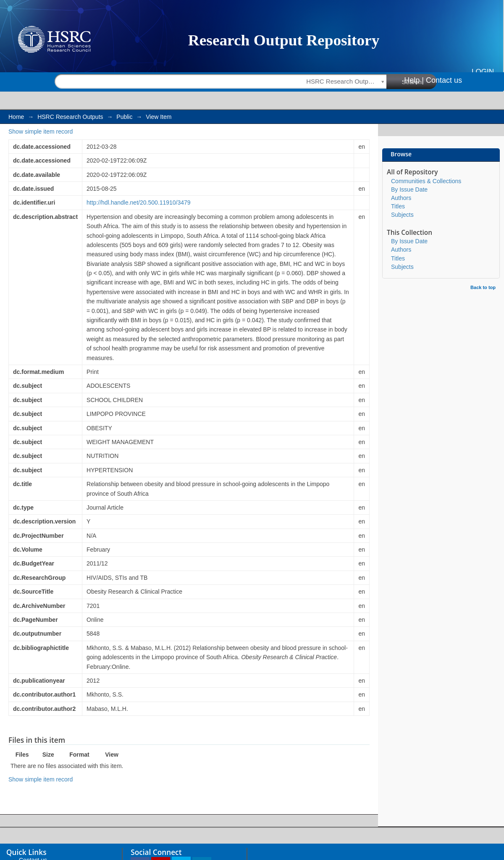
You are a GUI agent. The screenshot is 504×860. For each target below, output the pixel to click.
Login (483, 72)
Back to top (483, 287)
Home (16, 117)
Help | (414, 80)
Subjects (402, 215)
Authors (401, 198)
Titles (398, 206)
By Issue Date (409, 189)
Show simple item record (41, 131)
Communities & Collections (426, 181)
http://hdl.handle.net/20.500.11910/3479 (139, 203)
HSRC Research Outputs (70, 117)
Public (124, 117)
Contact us (444, 80)
